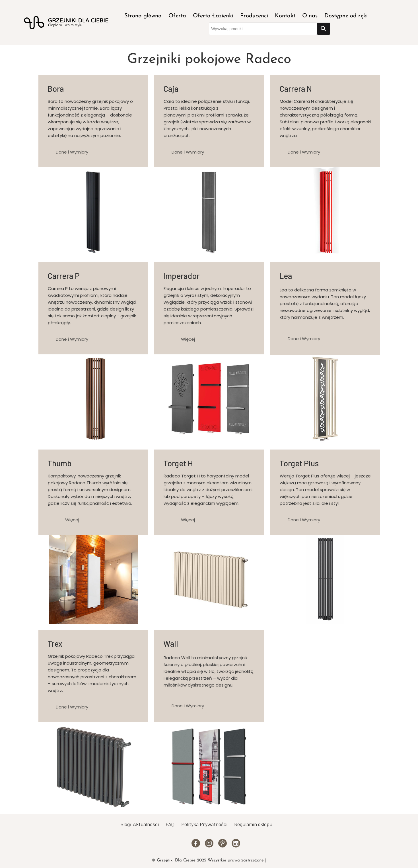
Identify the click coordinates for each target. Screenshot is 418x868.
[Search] (324, 29)
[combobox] (263, 29)
